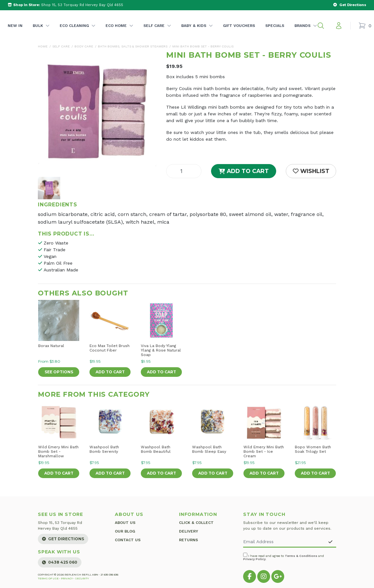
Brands (306, 32)
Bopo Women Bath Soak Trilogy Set (313, 449)
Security (82, 578)
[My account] (339, 26)
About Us (125, 523)
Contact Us (128, 539)
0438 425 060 (60, 562)
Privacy (67, 578)
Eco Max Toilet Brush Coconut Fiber (110, 348)
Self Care (157, 32)
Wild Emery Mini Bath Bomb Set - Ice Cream (264, 451)
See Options (59, 372)
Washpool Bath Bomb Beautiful (156, 449)
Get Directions (63, 539)
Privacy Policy (254, 559)
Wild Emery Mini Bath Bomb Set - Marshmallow (58, 451)
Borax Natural (51, 346)
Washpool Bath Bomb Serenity (104, 449)
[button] (321, 26)
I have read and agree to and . (284, 557)
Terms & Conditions (301, 556)
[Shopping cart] (365, 26)
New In (15, 26)
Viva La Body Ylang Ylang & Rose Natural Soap (161, 350)
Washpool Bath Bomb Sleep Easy (209, 449)
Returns (188, 539)
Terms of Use (48, 578)
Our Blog (125, 531)
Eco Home (119, 32)
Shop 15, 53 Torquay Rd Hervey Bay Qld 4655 (65, 5)
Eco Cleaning (77, 32)
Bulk (41, 32)
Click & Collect (196, 523)
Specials (275, 26)
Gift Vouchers (239, 26)
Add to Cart (244, 171)
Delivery (189, 531)
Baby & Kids (197, 32)
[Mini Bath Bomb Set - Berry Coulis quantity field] (184, 171)
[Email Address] (284, 542)
